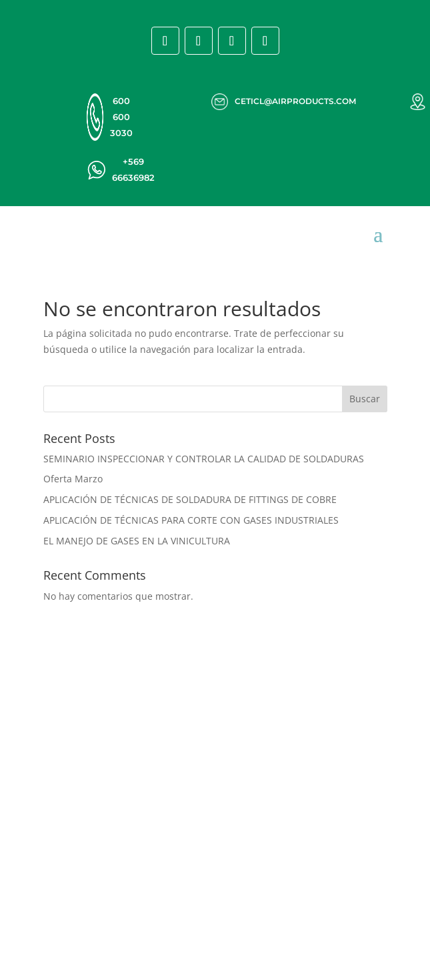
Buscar (365, 399)
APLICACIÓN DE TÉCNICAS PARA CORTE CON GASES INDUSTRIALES (191, 520)
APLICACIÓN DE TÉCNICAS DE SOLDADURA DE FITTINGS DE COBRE (190, 499)
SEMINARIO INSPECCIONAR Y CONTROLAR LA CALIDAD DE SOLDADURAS (204, 459)
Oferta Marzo (73, 479)
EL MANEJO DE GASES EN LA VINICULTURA (137, 541)
